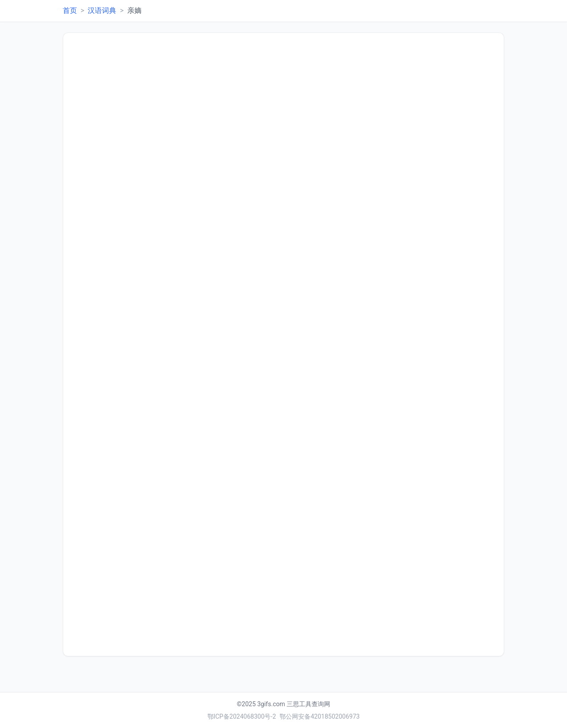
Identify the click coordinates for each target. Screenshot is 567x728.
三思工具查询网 (308, 704)
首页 (70, 10)
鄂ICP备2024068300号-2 (242, 716)
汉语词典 (102, 10)
